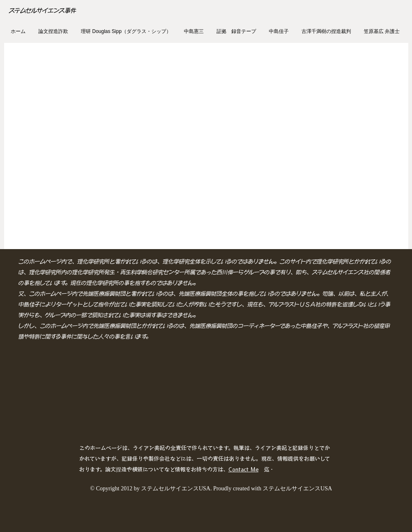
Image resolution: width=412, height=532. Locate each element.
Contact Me (244, 470)
